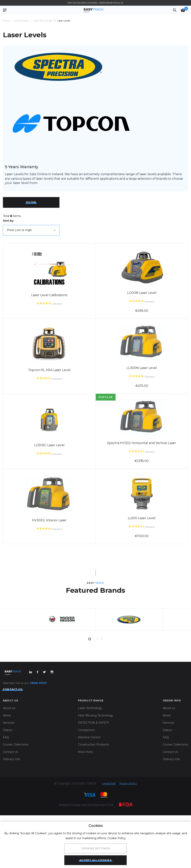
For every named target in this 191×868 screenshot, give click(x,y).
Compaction (86, 770)
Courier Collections (16, 785)
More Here (85, 792)
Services (9, 763)
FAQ (6, 777)
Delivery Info (12, 799)
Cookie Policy (117, 838)
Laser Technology (43, 21)
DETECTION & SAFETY (94, 763)
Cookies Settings (95, 848)
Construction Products (93, 785)
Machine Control (89, 777)
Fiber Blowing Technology (96, 756)
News (7, 756)
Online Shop (21, 21)
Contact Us (11, 792)
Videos (8, 770)
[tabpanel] (62, 657)
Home (6, 21)
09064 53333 (38, 723)
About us (9, 748)
